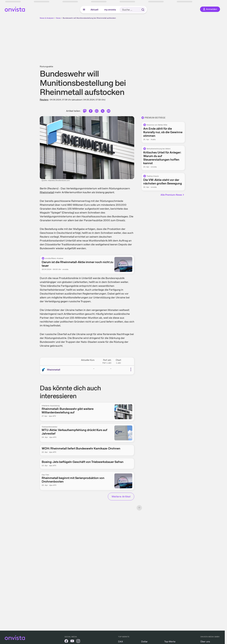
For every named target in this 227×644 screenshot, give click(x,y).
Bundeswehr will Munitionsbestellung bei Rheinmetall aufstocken (89, 18)
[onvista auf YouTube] (72, 642)
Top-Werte (170, 642)
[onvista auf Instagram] (78, 642)
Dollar (144, 642)
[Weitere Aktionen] (131, 369)
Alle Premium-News (172, 195)
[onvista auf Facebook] (66, 642)
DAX (121, 642)
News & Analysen (47, 18)
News (58, 18)
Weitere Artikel (121, 496)
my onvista (110, 10)
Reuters (44, 100)
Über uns (205, 642)
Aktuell (94, 10)
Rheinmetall (47, 192)
